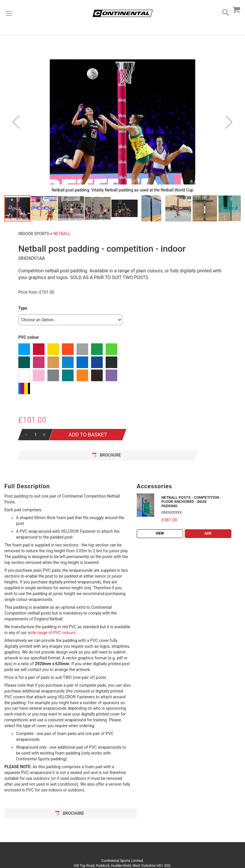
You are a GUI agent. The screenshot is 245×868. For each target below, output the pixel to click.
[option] (24, 349)
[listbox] (70, 320)
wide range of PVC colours (52, 633)
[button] (16, 122)
